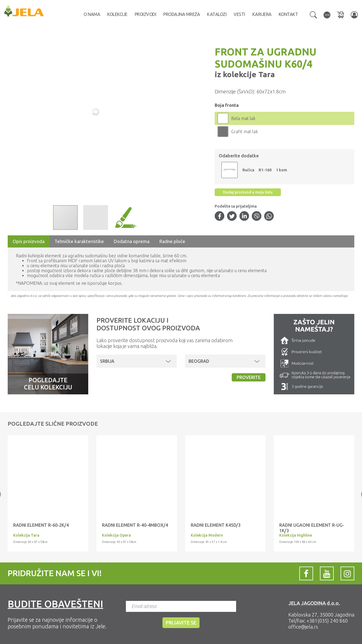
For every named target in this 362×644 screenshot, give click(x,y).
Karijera (262, 14)
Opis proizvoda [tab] (29, 241)
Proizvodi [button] (146, 14)
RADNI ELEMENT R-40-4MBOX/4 (135, 525)
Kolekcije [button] (117, 14)
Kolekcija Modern (207, 535)
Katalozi (217, 14)
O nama (92, 14)
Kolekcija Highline (296, 535)
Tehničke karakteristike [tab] (79, 241)
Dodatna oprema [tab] (132, 241)
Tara (266, 74)
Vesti (239, 14)
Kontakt (288, 14)
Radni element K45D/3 (216, 525)
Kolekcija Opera (116, 535)
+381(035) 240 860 (327, 621)
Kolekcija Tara (26, 535)
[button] (313, 14)
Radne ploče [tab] (172, 241)
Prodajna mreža (182, 14)
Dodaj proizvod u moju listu (248, 192)
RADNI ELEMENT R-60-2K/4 (41, 525)
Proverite (249, 377)
